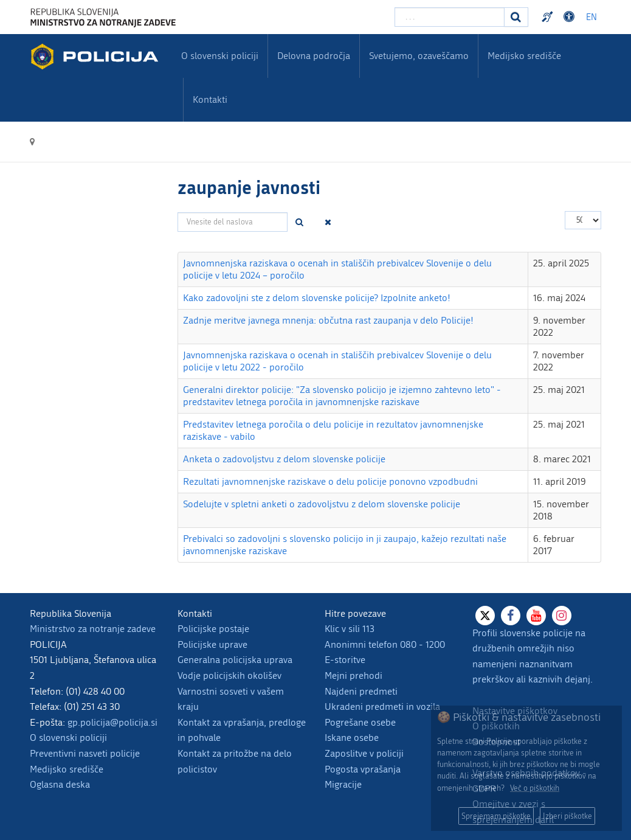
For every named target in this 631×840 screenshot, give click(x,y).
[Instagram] (562, 616)
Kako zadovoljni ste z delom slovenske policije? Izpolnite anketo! (317, 298)
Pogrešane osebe (360, 722)
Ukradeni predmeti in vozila (382, 706)
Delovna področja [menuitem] (314, 56)
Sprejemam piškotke (496, 816)
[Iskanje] (516, 17)
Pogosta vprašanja (363, 769)
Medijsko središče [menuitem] (524, 56)
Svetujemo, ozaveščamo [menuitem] (419, 56)
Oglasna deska (60, 784)
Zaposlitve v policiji (364, 753)
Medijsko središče (67, 769)
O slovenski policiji (68, 738)
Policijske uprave (212, 644)
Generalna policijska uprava (235, 660)
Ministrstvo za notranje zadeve (93, 629)
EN (591, 17)
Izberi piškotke (567, 816)
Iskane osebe (352, 738)
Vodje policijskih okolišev (229, 675)
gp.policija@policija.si (112, 722)
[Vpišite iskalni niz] (450, 17)
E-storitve (345, 660)
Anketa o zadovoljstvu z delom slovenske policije (284, 459)
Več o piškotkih (535, 788)
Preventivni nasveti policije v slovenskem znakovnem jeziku (549, 17)
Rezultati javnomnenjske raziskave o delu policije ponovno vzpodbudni (330, 481)
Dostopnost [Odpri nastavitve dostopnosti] (571, 17)
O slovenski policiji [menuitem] (220, 56)
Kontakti (210, 99)
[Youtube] (536, 616)
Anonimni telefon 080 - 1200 (385, 644)
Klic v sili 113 (350, 629)
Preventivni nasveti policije (85, 753)
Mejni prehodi (353, 675)
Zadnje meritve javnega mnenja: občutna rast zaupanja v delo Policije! (328, 320)
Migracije (343, 784)
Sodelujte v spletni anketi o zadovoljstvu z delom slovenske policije (322, 504)
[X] (485, 616)
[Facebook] (511, 616)
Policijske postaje (213, 629)
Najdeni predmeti (361, 691)
